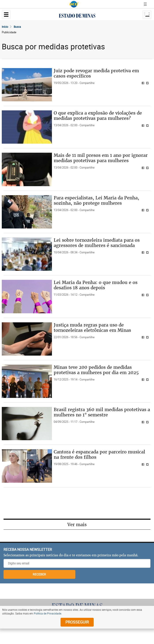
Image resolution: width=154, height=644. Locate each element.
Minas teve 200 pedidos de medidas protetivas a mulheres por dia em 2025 (96, 370)
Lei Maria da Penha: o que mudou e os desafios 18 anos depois (96, 285)
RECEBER (39, 574)
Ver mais (77, 524)
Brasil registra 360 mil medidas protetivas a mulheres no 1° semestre (102, 412)
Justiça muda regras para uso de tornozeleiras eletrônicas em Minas (92, 328)
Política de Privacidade (48, 613)
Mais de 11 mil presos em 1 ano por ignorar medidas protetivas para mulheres (101, 158)
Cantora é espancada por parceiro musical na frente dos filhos (99, 454)
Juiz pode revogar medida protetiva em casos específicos (96, 73)
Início (5, 27)
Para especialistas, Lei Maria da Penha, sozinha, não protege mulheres (96, 200)
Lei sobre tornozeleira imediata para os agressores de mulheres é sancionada (97, 243)
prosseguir (77, 622)
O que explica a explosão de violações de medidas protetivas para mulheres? (98, 116)
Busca (17, 27)
